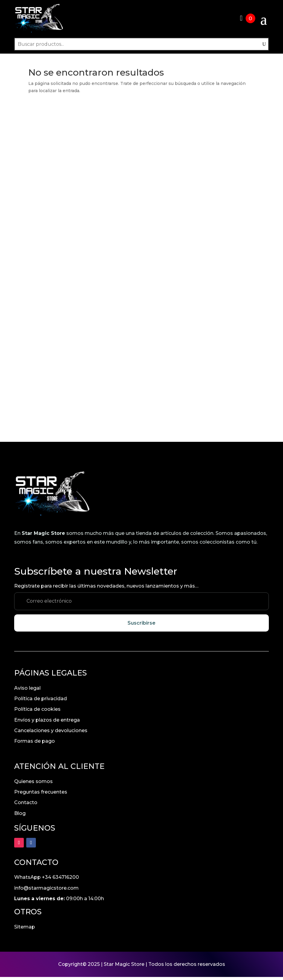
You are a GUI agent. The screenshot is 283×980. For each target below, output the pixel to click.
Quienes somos (33, 784)
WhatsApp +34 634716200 (47, 880)
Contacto (26, 805)
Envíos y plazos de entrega (47, 723)
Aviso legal (27, 691)
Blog (20, 816)
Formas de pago (35, 744)
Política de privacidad (41, 702)
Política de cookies (37, 712)
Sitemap (25, 930)
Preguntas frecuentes (41, 795)
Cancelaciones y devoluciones (51, 733)
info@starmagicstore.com (46, 891)
